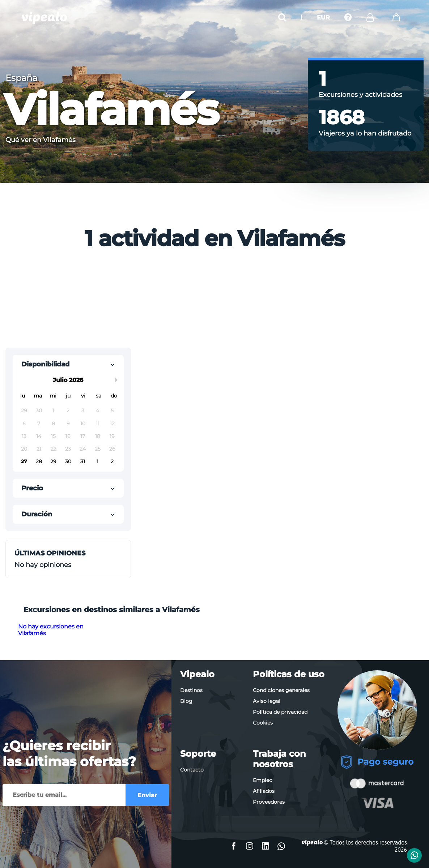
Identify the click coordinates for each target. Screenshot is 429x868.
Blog (186, 701)
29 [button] (24, 411)
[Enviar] (64, 795)
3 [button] (83, 411)
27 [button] (24, 461)
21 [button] (39, 449)
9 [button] (68, 424)
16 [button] (68, 436)
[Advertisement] (157, 301)
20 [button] (24, 449)
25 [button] (98, 449)
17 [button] (83, 436)
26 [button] (112, 449)
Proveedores (269, 802)
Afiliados (264, 791)
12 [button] (112, 424)
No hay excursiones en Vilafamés (51, 630)
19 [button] (112, 436)
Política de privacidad (280, 712)
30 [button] (39, 411)
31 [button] (83, 461)
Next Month (118, 380)
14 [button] (39, 436)
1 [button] (53, 411)
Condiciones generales (281, 690)
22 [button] (54, 449)
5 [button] (112, 411)
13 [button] (24, 436)
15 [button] (53, 436)
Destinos (191, 690)
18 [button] (98, 436)
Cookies (263, 723)
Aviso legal (267, 701)
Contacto (192, 770)
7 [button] (39, 424)
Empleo (263, 780)
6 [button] (24, 424)
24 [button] (83, 449)
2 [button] (68, 411)
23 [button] (68, 449)
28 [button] (39, 461)
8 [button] (53, 424)
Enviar (147, 795)
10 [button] (83, 424)
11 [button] (98, 424)
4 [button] (97, 411)
